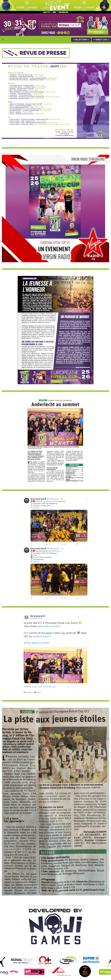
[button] (3, 40)
